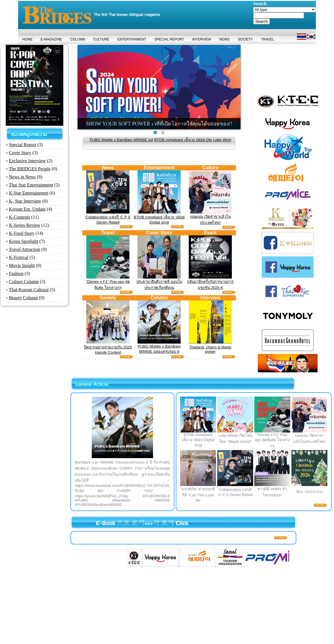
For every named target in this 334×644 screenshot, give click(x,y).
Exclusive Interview (27, 161)
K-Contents (20, 217)
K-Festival (19, 257)
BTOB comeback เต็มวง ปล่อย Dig (195, 140)
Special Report (23, 145)
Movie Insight (22, 265)
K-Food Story (22, 233)
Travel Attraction (25, 249)
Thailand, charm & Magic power (210, 349)
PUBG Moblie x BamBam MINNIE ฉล (133, 140)
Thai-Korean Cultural (29, 290)
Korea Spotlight (24, 241)
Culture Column (24, 282)
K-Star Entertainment (29, 193)
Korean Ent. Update (27, 209)
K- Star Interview (25, 201)
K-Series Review (25, 225)
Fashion (16, 274)
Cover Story (20, 153)
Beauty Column (23, 298)
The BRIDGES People (30, 169)
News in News (22, 177)
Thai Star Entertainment (31, 185)
